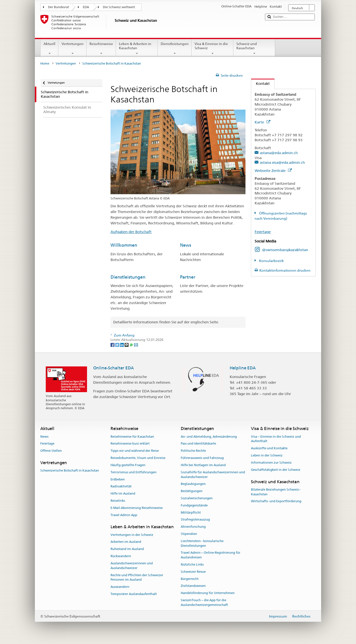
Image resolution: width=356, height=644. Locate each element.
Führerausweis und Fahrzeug (202, 458)
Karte (262, 122)
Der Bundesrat (58, 7)
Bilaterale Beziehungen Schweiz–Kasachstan (276, 492)
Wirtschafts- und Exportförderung (276, 501)
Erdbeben (118, 479)
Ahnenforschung (193, 527)
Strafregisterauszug (195, 520)
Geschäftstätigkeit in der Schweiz (276, 470)
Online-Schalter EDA (113, 368)
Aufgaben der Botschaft (131, 232)
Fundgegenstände (194, 505)
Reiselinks (118, 501)
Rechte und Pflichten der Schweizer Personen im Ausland (137, 577)
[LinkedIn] (122, 344)
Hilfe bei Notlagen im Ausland (203, 465)
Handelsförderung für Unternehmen (208, 593)
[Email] (136, 344)
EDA (86, 7)
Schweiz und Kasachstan (254, 48)
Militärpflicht (191, 513)
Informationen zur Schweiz (271, 463)
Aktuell (49, 48)
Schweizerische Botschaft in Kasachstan (70, 471)
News (186, 245)
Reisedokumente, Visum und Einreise (138, 458)
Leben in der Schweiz (267, 455)
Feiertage (263, 232)
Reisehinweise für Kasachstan (132, 437)
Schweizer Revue (193, 572)
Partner (188, 277)
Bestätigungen (192, 491)
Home (45, 63)
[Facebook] (113, 344)
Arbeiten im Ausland (126, 542)
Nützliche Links (192, 564)
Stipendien (189, 534)
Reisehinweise (101, 48)
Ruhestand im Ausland (127, 549)
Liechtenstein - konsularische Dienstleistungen (202, 543)
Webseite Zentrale (273, 171)
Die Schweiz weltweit (119, 7)
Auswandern (120, 587)
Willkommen (124, 245)
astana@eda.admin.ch (279, 153)
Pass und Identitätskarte (198, 444)
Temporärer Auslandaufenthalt (134, 594)
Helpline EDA (243, 368)
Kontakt (260, 83)
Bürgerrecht (190, 579)
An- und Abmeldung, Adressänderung (209, 437)
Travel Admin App (124, 515)
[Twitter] (118, 344)
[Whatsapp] (132, 344)
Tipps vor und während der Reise (135, 451)
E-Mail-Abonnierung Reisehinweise (137, 508)
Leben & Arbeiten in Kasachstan (137, 48)
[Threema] (127, 344)
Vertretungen (72, 48)
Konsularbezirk (271, 261)
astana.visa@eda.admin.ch (282, 162)
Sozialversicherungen (197, 498)
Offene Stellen (51, 451)
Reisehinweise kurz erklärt (130, 444)
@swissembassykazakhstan (285, 250)
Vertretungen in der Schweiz (132, 535)
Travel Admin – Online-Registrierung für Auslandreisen (211, 555)
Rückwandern (121, 556)
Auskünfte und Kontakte (269, 448)
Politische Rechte (193, 451)
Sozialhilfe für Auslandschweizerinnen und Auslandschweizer (213, 475)
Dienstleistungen (175, 48)
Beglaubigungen (193, 484)
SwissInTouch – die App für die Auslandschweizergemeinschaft (204, 602)
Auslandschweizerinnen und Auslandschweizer (132, 566)
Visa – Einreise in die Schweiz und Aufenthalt (276, 439)
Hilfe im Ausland (123, 493)
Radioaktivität (121, 487)
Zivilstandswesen (193, 586)
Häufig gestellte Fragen (128, 465)
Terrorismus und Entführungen (133, 472)
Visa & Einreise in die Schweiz (212, 48)
